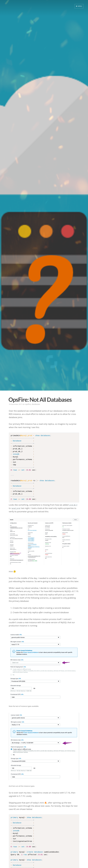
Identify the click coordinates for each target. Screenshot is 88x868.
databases (36, 404)
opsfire (28, 404)
